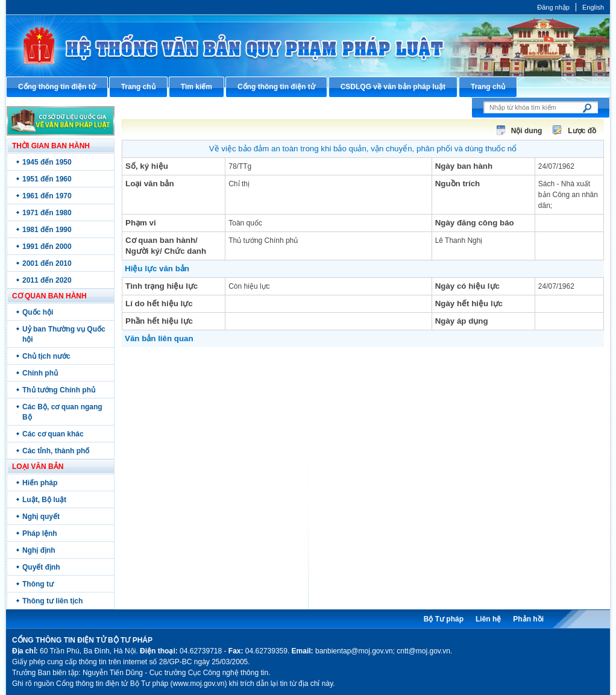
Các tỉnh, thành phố (56, 451)
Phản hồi (528, 619)
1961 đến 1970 (47, 196)
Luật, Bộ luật (44, 500)
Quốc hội (38, 312)
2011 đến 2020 (47, 280)
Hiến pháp (40, 483)
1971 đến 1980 (47, 213)
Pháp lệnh (40, 533)
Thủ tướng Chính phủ (59, 390)
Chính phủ (40, 373)
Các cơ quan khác (53, 434)
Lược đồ (582, 131)
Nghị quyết (41, 517)
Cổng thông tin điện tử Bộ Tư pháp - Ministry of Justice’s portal (308, 46)
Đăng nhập (553, 7)
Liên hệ (488, 619)
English (593, 7)
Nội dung (527, 131)
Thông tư (38, 584)
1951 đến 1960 (47, 179)
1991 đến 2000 (47, 247)
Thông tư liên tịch (52, 601)
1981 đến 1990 (47, 230)
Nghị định (39, 550)
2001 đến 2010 (47, 263)
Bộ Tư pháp (444, 619)
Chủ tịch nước (46, 356)
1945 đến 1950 (47, 162)
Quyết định (41, 567)
